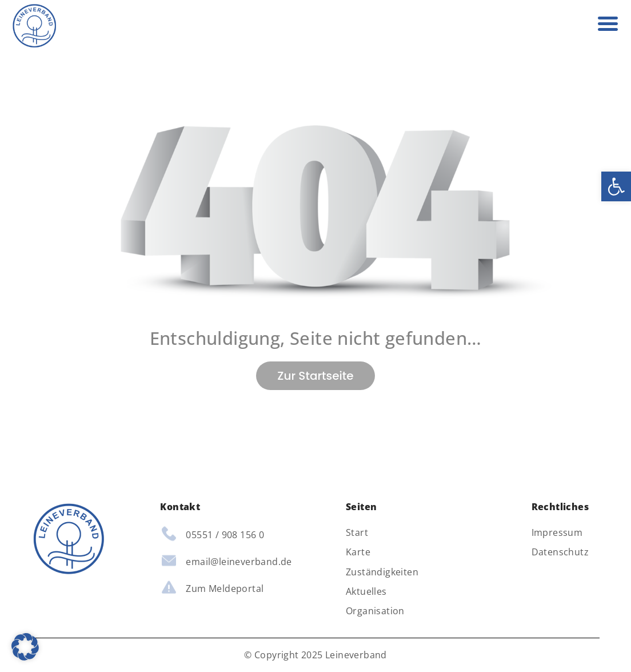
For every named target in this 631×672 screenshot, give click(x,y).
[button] (616, 186)
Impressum (557, 533)
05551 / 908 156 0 (225, 535)
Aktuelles (366, 592)
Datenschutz (560, 552)
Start (357, 533)
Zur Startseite (315, 376)
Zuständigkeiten (382, 572)
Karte (358, 552)
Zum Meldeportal (225, 589)
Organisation (375, 611)
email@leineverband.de (239, 562)
